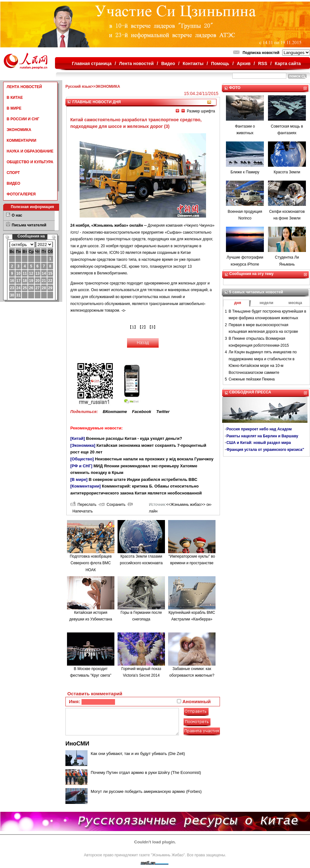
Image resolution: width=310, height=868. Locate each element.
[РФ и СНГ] (82, 466)
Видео (168, 63)
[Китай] (78, 438)
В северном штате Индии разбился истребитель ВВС (143, 479)
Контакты (193, 63)
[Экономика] (83, 445)
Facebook (142, 412)
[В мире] (79, 479)
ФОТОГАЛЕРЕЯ (21, 194)
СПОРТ (13, 173)
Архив (243, 63)
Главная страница (92, 63)
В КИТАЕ (15, 98)
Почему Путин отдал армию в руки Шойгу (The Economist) (146, 772)
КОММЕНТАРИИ (21, 141)
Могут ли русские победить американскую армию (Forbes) (146, 791)
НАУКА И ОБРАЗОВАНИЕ (30, 151)
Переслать (83, 505)
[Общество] (82, 459)
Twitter (163, 412)
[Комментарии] (86, 486)
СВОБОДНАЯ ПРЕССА (250, 392)
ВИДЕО (13, 183)
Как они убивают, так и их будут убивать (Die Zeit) (138, 754)
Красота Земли (287, 172)
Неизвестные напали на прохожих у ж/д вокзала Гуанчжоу (154, 459)
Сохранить (112, 505)
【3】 (152, 327)
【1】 (133, 327)
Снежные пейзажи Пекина (252, 379)
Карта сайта (288, 63)
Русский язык (78, 87)
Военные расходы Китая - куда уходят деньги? (134, 438)
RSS (263, 63)
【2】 (143, 327)
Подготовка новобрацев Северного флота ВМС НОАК (91, 563)
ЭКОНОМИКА (19, 130)
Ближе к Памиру (245, 172)
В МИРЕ (14, 108)
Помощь (220, 63)
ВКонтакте (115, 412)
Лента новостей (136, 63)
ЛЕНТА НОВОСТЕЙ (24, 87)
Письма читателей (29, 225)
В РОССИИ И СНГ (23, 119)
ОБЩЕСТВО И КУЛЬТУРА (30, 162)
